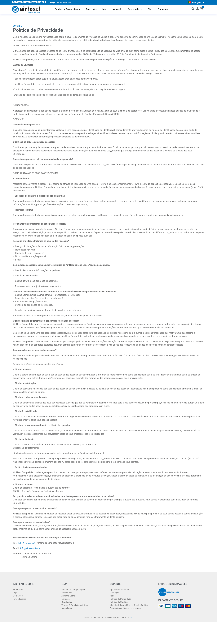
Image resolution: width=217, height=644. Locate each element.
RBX (131, 617)
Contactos (163, 9)
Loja (104, 9)
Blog (150, 9)
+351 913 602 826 (27, 543)
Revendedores (135, 9)
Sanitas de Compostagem (68, 9)
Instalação (117, 9)
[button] (193, 9)
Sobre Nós (91, 9)
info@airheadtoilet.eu (31, 548)
